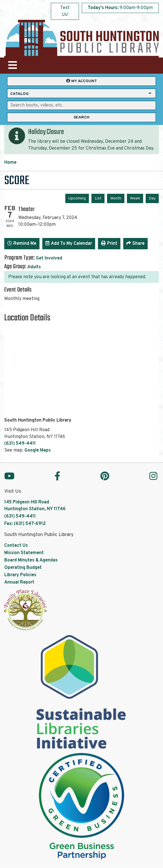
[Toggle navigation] (12, 66)
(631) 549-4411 (20, 444)
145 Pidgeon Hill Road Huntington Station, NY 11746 (35, 506)
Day (152, 198)
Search (81, 117)
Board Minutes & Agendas (31, 560)
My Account (81, 81)
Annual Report (19, 582)
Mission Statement (24, 553)
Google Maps (38, 450)
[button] (120, 9)
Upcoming (77, 198)
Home (10, 163)
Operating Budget (23, 568)
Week (135, 198)
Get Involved (49, 258)
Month (116, 198)
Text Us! (65, 11)
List (98, 198)
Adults (34, 267)
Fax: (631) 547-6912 (25, 524)
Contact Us (16, 546)
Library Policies (20, 575)
